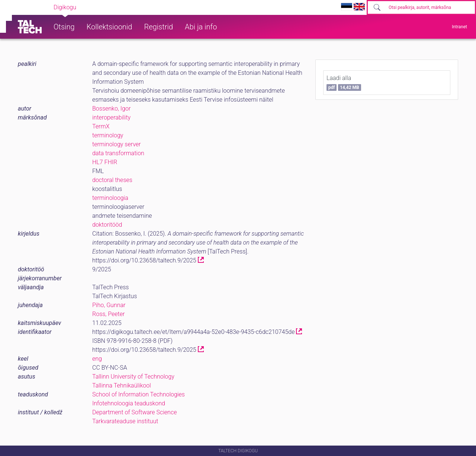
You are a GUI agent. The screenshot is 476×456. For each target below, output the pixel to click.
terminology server (116, 144)
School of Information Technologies (139, 394)
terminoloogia (110, 198)
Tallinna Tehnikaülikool (122, 385)
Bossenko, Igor (111, 109)
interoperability (111, 117)
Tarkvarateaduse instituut (125, 421)
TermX (101, 126)
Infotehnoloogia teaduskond (129, 403)
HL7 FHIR (105, 162)
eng (97, 359)
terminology (108, 135)
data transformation (118, 153)
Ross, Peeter (108, 314)
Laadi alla (344, 83)
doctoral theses (112, 180)
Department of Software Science (134, 412)
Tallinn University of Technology (133, 377)
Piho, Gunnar (109, 305)
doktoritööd (107, 225)
